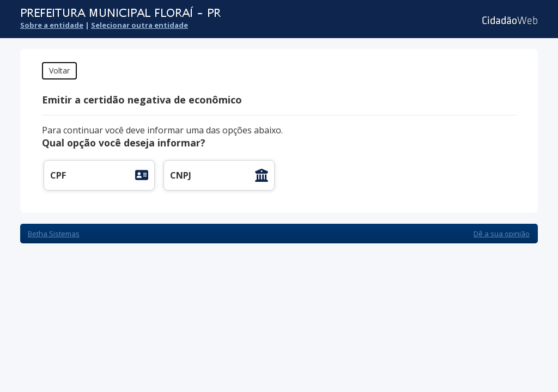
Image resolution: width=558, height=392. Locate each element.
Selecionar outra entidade (139, 25)
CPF (58, 175)
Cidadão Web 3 (509, 20)
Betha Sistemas (54, 234)
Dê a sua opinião (502, 234)
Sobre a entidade (52, 25)
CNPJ (181, 175)
